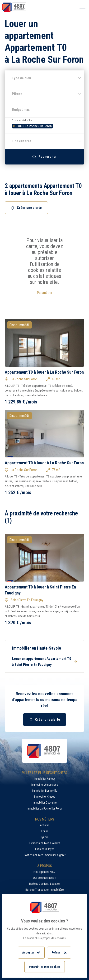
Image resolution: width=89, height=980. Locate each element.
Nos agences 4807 (44, 872)
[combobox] (44, 125)
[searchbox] (55, 125)
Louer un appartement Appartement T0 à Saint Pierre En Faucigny (44, 662)
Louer (45, 831)
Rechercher (45, 157)
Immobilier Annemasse (45, 785)
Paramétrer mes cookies (45, 967)
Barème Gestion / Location (45, 884)
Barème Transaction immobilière (44, 890)
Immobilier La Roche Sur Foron (45, 809)
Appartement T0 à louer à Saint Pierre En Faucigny (40, 590)
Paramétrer (45, 293)
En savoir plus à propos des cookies (44, 938)
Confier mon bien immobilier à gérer (45, 855)
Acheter (44, 825)
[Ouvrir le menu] (82, 7)
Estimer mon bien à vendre (44, 843)
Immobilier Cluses (45, 797)
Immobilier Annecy (45, 779)
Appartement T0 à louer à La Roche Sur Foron (44, 372)
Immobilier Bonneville (45, 791)
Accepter (31, 953)
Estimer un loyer (44, 849)
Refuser (59, 953)
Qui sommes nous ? (44, 878)
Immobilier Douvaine (45, 803)
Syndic (44, 837)
